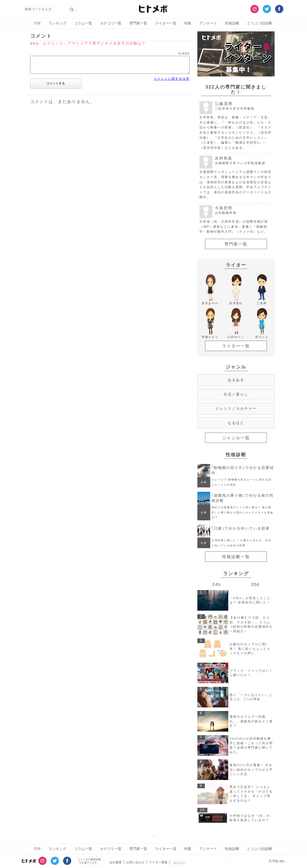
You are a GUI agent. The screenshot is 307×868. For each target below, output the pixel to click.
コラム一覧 (83, 23)
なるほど (236, 423)
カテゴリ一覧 (111, 23)
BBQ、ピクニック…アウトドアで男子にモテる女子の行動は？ (88, 43)
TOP (37, 23)
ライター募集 (158, 862)
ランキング (57, 23)
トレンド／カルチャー (236, 408)
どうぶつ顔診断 (260, 23)
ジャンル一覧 (236, 438)
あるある (236, 380)
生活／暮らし (236, 394)
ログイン (179, 862)
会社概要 (116, 862)
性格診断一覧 (236, 557)
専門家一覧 (138, 23)
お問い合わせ (135, 862)
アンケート (208, 23)
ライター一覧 (166, 23)
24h (217, 584)
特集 (188, 23)
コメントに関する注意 (172, 79)
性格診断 (232, 23)
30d (255, 584)
